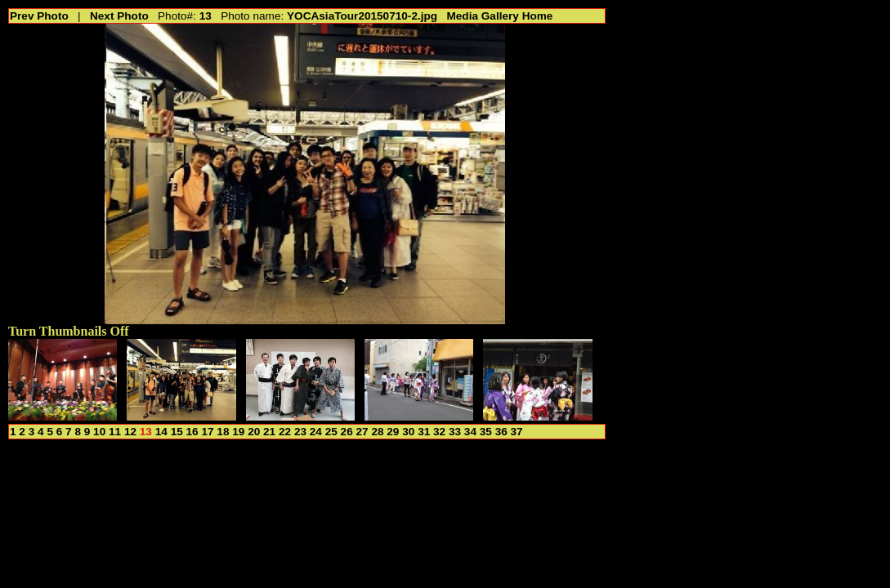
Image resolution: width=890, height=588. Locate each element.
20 (254, 432)
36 (501, 432)
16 (192, 432)
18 (223, 432)
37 (517, 432)
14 (161, 432)
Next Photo (119, 16)
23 (300, 432)
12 (130, 432)
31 (424, 432)
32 (439, 432)
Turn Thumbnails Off (69, 331)
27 (362, 432)
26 (347, 432)
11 (115, 432)
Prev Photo (39, 16)
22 (285, 432)
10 (99, 432)
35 (486, 432)
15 (177, 432)
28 (377, 432)
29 (393, 432)
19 (238, 432)
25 (331, 432)
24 (316, 432)
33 (455, 432)
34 (470, 432)
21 (269, 432)
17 (207, 432)
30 (408, 432)
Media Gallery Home (499, 16)
